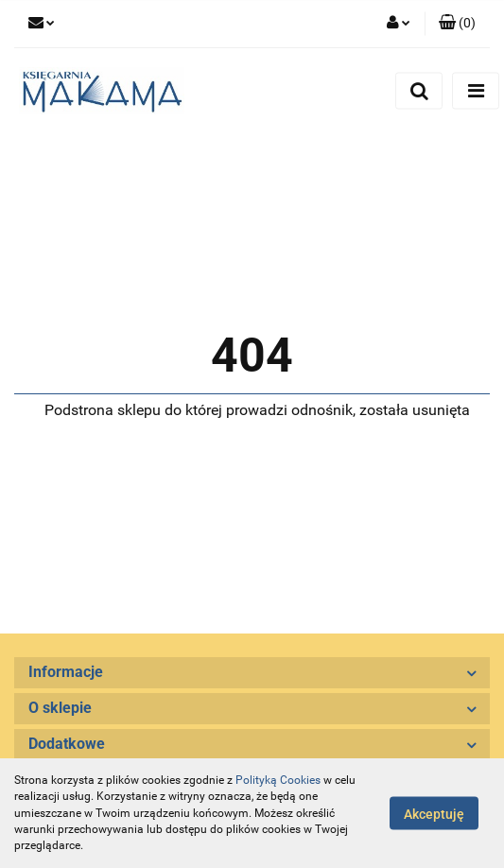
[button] (457, 24)
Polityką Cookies (278, 780)
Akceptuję (434, 814)
